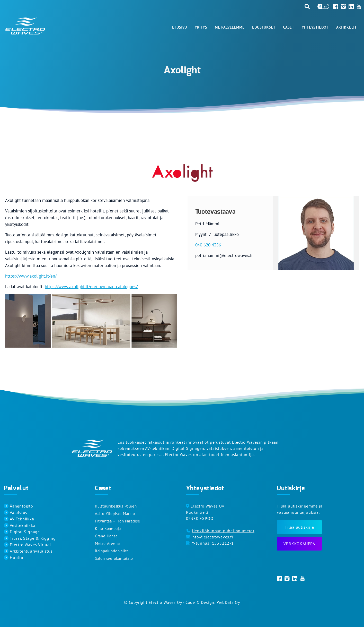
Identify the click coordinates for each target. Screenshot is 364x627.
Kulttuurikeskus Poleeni (116, 506)
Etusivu (180, 27)
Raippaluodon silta (112, 551)
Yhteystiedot (315, 27)
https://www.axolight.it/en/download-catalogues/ (91, 287)
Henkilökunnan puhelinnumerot (223, 531)
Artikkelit (347, 27)
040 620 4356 (208, 245)
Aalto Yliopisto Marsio (115, 514)
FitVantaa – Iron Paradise (118, 521)
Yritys (201, 27)
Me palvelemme (230, 27)
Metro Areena (107, 543)
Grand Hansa (106, 536)
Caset (288, 27)
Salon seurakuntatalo (114, 558)
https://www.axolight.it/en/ (31, 276)
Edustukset (264, 27)
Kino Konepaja (108, 529)
